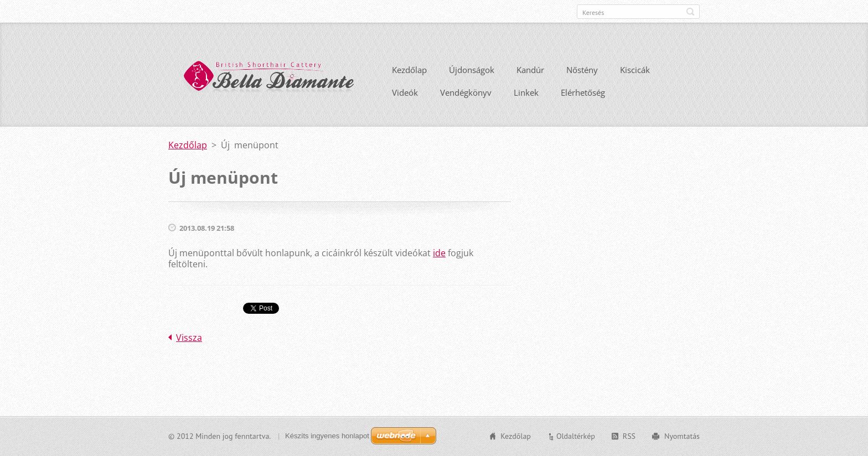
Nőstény (582, 70)
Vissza (189, 338)
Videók (405, 92)
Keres (690, 12)
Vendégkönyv (466, 92)
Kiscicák (635, 70)
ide (439, 253)
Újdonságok (472, 70)
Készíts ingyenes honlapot (327, 436)
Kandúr (530, 70)
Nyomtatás (682, 436)
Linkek (526, 92)
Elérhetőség (583, 92)
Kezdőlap (409, 70)
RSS (629, 436)
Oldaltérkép (576, 436)
